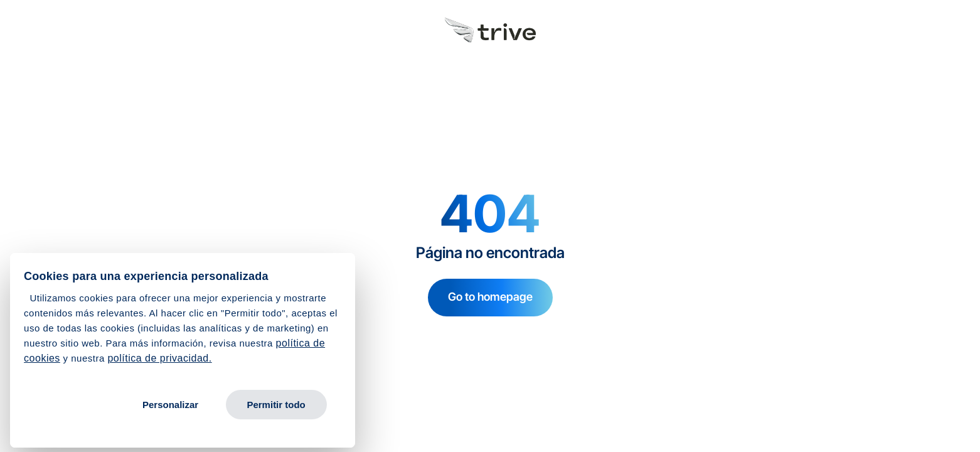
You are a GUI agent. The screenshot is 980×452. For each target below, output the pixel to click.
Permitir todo (276, 405)
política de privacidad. (159, 358)
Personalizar (170, 405)
